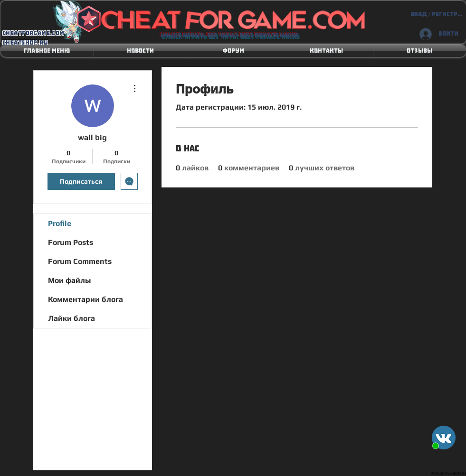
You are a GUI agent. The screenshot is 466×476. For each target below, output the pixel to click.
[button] (140, 51)
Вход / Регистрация (437, 14)
